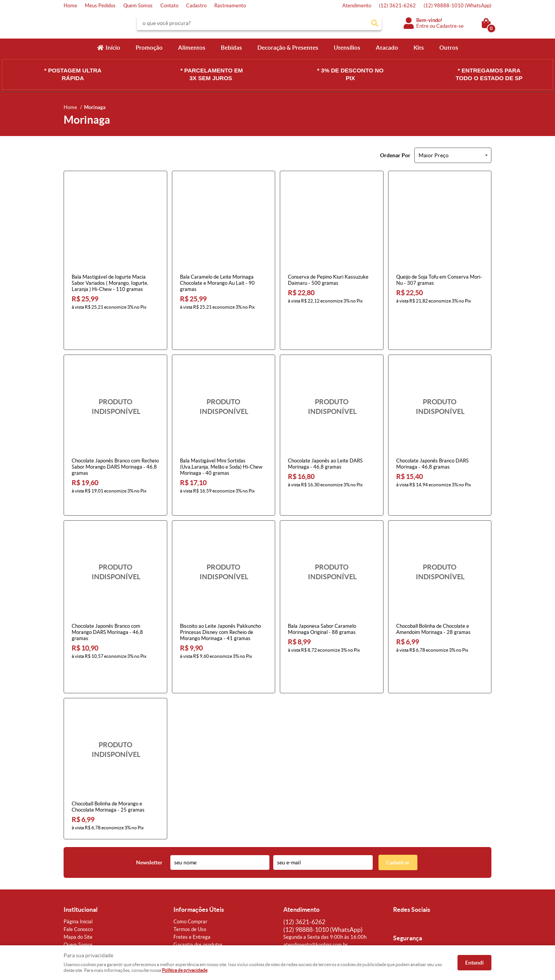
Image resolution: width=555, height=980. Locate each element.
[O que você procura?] (375, 23)
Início (113, 48)
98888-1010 (457, 6)
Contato (169, 6)
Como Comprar (190, 852)
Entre (422, 26)
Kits (419, 48)
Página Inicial (78, 852)
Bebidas (231, 48)
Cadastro (196, 6)
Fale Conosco (78, 860)
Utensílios (347, 48)
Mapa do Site (78, 867)
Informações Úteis (199, 840)
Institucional (81, 840)
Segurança (185, 883)
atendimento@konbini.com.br (315, 875)
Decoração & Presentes (288, 48)
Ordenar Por (395, 155)
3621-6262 (397, 6)
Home (70, 6)
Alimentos (192, 48)
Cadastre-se (450, 26)
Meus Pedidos (100, 6)
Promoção (149, 48)
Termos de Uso (190, 860)
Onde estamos (80, 883)
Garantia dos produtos (198, 875)
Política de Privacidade (198, 890)
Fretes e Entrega (192, 867)
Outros (449, 48)
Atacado (387, 48)
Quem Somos (138, 6)
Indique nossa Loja (84, 890)
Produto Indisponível (115, 375)
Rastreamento (230, 6)
